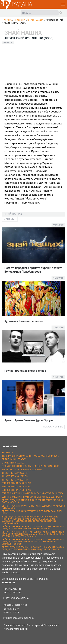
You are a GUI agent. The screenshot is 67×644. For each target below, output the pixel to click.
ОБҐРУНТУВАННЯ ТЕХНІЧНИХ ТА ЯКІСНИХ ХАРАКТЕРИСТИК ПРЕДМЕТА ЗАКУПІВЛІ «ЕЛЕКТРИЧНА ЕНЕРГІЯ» (33, 528)
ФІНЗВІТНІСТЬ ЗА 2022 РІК (15, 476)
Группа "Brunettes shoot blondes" (26, 371)
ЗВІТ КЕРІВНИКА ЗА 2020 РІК (16, 487)
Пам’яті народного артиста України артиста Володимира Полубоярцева (33, 270)
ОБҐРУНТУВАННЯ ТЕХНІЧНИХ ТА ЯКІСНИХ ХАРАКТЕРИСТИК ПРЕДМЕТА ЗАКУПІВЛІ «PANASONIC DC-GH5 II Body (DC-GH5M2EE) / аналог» (33, 542)
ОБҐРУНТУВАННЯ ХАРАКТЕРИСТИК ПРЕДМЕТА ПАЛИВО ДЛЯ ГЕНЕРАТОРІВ (33, 507)
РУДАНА (22, 4)
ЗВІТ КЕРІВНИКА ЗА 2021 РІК (16, 483)
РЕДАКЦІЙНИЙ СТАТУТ (14, 459)
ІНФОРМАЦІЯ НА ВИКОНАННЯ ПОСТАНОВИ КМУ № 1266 (30, 456)
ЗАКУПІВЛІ (7, 453)
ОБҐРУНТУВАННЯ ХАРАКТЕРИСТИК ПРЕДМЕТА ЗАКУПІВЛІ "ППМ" (32, 512)
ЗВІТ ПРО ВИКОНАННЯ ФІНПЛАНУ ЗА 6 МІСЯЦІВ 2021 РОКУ (32, 497)
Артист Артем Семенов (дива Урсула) (29, 420)
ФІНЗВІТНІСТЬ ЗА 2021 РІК (15, 480)
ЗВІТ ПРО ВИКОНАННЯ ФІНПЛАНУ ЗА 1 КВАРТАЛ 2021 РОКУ (32, 493)
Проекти (20, 20)
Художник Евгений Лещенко (23, 321)
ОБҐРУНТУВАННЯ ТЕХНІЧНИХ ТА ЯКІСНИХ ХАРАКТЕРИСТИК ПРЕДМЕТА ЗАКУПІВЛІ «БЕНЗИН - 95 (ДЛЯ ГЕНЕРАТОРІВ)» (33, 548)
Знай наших (35, 20)
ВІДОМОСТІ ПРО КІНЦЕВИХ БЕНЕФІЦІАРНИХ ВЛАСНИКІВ (30, 466)
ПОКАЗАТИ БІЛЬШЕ (53, 427)
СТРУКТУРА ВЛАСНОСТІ (14, 463)
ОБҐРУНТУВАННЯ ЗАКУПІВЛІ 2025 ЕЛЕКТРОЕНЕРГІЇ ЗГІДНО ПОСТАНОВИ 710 (32, 501)
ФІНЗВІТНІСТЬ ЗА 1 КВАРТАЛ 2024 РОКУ (22, 470)
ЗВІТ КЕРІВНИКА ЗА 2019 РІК (16, 490)
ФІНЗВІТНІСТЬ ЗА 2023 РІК (15, 473)
